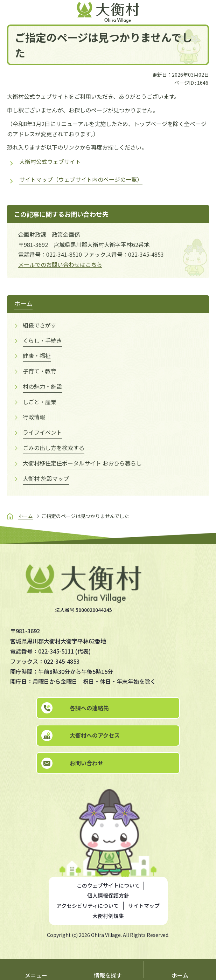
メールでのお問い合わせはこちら (60, 264)
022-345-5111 (56, 651)
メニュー (36, 975)
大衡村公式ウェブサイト (50, 161)
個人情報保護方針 (108, 895)
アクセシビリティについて (88, 906)
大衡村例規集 (108, 916)
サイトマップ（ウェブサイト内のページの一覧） (81, 179)
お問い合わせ (86, 763)
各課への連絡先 (89, 708)
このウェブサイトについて (108, 885)
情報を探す (108, 975)
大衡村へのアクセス (95, 735)
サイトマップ (144, 906)
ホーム (180, 975)
